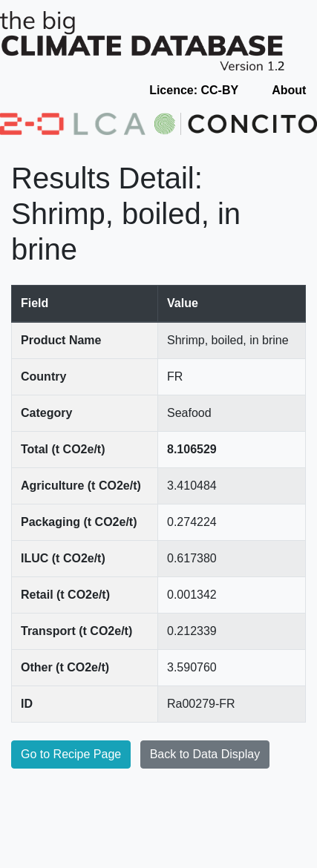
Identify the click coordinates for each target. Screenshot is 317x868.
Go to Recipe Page (71, 754)
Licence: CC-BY (194, 90)
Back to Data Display (205, 754)
